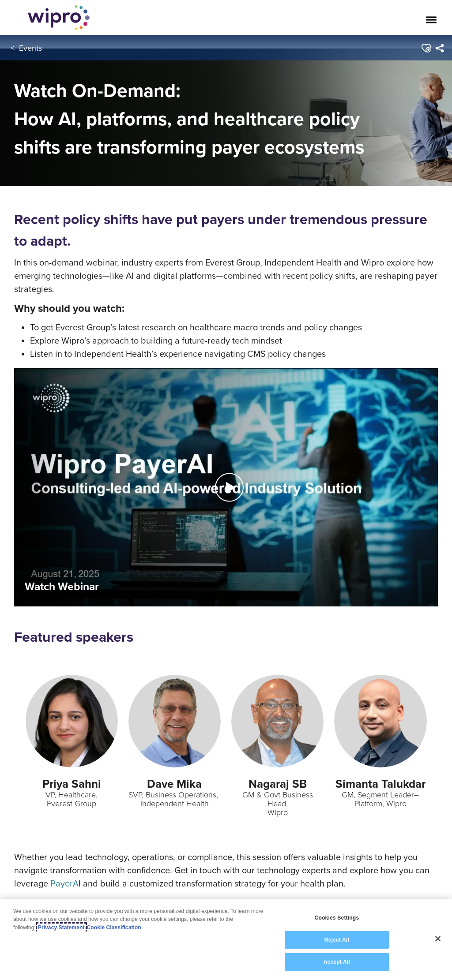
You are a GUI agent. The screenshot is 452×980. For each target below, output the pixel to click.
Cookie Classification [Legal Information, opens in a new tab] (114, 928)
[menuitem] (439, 48)
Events (30, 48)
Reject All (337, 940)
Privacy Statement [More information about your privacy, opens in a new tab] (61, 928)
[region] (226, 939)
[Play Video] (226, 487)
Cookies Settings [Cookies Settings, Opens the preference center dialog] (337, 918)
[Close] (438, 939)
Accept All (337, 962)
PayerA (64, 883)
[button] (425, 48)
